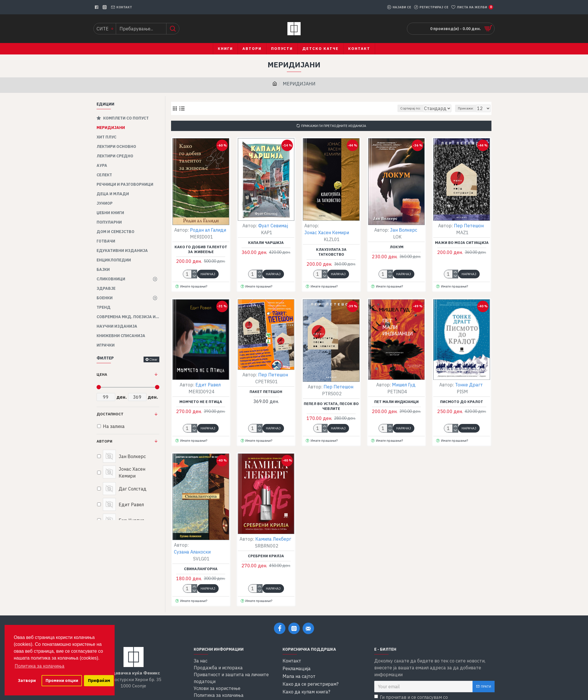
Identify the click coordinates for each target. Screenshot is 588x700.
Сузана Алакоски (192, 552)
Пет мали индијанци (396, 402)
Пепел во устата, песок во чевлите (331, 406)
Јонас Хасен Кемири (327, 232)
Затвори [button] (27, 680)
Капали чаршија (266, 243)
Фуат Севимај (273, 226)
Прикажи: (468, 108)
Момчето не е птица (201, 402)
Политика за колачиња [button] (40, 666)
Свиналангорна (201, 569)
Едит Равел (208, 385)
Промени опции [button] (62, 680)
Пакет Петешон (266, 392)
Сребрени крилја (266, 556)
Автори (104, 441)
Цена (102, 375)
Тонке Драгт (469, 385)
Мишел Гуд (404, 385)
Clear (153, 359)
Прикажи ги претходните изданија (334, 126)
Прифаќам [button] (99, 680)
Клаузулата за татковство (331, 252)
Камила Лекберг (273, 539)
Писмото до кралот (462, 402)
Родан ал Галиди (208, 230)
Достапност (110, 414)
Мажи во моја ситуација (462, 243)
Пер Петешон (469, 226)
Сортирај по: (398, 108)
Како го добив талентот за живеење (201, 250)
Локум (397, 247)
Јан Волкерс (404, 230)
